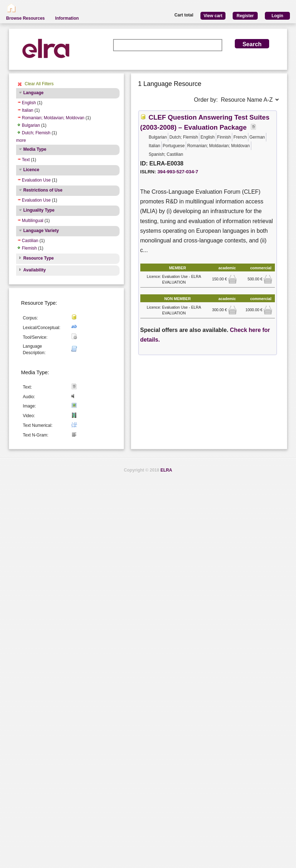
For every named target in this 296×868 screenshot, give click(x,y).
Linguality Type (39, 210)
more (21, 140)
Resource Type (38, 258)
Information (67, 18)
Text (26, 160)
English (29, 103)
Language (33, 93)
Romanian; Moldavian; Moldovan (53, 118)
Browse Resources (25, 18)
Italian (28, 110)
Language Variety (41, 231)
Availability (35, 270)
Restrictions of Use (43, 190)
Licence (31, 170)
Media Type (35, 149)
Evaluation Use (36, 180)
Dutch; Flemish (36, 133)
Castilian (30, 241)
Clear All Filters (39, 84)
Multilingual (33, 221)
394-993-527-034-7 (178, 172)
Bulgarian (31, 125)
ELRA (166, 470)
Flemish (29, 248)
